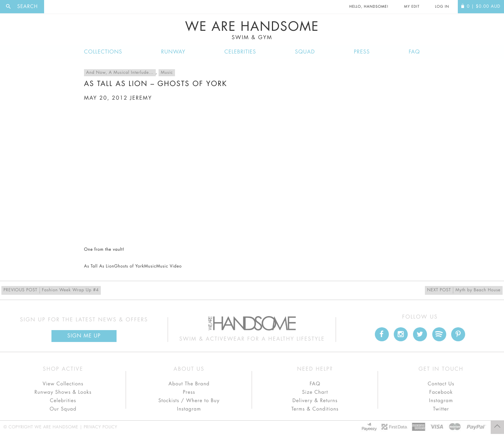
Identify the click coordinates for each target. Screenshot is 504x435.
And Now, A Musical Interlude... (120, 73)
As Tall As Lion (99, 266)
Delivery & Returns (315, 401)
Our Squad (63, 409)
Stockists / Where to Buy (189, 401)
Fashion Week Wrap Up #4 (51, 290)
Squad (305, 52)
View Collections (63, 384)
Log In (442, 7)
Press (362, 52)
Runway (173, 52)
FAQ (414, 52)
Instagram (189, 409)
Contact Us (441, 384)
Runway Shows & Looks (63, 392)
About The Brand (189, 384)
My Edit (412, 7)
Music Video (169, 266)
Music (167, 73)
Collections (103, 52)
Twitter (441, 409)
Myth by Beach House (464, 290)
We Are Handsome (252, 30)
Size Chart (315, 392)
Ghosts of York (129, 266)
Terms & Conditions (315, 409)
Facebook (441, 392)
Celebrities (240, 52)
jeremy (141, 98)
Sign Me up (84, 336)
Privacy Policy (100, 427)
